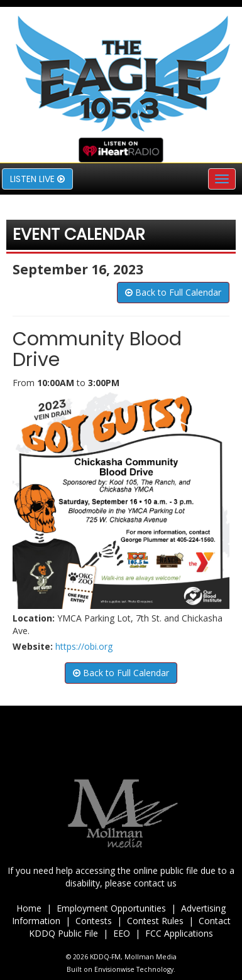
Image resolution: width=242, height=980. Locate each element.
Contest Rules (155, 921)
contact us (155, 883)
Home (29, 908)
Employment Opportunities (111, 908)
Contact (215, 921)
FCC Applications (179, 933)
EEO (122, 933)
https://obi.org (84, 646)
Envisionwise (114, 969)
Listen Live (37, 179)
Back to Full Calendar (173, 292)
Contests (94, 921)
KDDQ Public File (63, 933)
